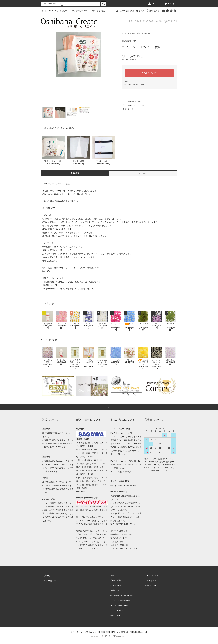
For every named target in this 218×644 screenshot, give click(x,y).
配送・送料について (119, 585)
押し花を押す (146, 33)
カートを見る (150, 580)
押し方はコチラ (49, 208)
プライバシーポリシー (120, 600)
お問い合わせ (153, 11)
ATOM (119, 615)
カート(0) (170, 4)
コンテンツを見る (97, 11)
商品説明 (75, 173)
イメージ (143, 173)
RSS (112, 615)
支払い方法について (119, 580)
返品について (129, 81)
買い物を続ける (129, 109)
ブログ (140, 11)
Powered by (109, 637)
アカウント (154, 4)
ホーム (44, 11)
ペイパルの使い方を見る (121, 472)
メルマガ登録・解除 (125, 11)
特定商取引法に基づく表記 (134, 85)
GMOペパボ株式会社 (120, 632)
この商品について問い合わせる (135, 105)
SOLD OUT (149, 73)
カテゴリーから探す (58, 11)
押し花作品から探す (78, 11)
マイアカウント (151, 575)
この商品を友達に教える (132, 101)
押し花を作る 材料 (134, 33)
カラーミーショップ (80, 632)
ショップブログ (117, 610)
